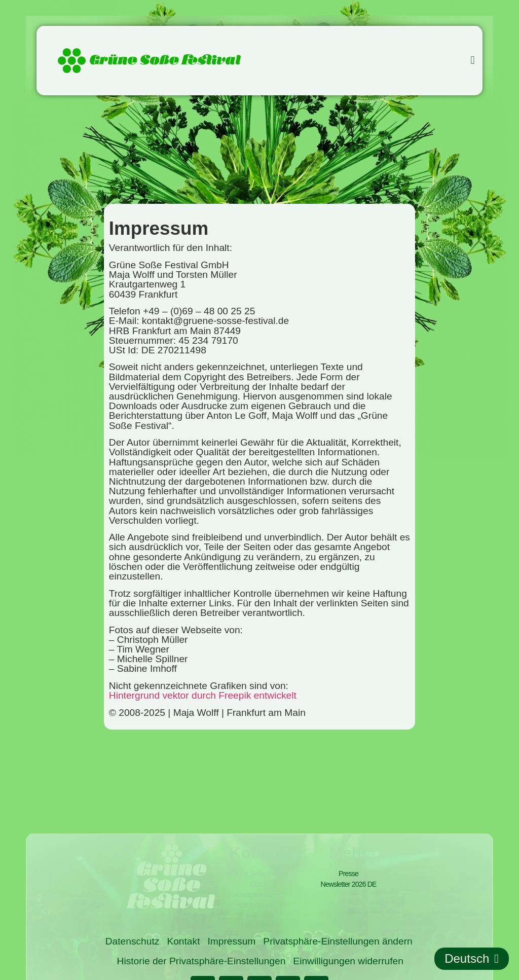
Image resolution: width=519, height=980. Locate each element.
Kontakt (183, 941)
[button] (473, 61)
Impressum (231, 941)
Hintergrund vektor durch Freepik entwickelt (203, 695)
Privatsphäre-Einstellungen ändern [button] (338, 941)
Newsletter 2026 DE (348, 884)
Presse (348, 874)
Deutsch (472, 959)
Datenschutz (133, 941)
